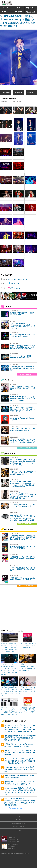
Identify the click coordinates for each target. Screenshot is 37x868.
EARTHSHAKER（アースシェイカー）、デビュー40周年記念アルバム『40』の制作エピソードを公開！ (23, 399)
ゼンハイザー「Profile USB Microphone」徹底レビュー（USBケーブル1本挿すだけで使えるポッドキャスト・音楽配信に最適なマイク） (23, 496)
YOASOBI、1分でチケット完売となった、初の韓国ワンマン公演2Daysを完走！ (22, 368)
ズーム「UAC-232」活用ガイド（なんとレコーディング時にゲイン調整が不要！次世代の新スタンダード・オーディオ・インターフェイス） (23, 462)
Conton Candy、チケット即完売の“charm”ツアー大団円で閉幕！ (21, 357)
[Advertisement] (18, 608)
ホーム (19, 816)
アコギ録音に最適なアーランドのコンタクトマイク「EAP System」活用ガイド (23, 505)
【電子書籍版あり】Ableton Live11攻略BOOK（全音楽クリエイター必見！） (23, 579)
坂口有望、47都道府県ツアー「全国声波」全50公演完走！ (22, 314)
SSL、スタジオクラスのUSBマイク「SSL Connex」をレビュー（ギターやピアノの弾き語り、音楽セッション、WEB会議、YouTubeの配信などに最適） (23, 518)
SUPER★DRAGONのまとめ (18, 279)
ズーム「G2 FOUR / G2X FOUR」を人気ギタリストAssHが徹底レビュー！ (23, 429)
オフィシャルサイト (17, 288)
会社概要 (19, 830)
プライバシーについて (19, 827)
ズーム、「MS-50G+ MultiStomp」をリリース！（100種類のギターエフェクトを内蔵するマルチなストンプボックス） (20, 761)
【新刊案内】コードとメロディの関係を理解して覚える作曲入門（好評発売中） (23, 558)
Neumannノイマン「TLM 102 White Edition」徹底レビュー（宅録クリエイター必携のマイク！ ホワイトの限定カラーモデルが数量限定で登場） (23, 484)
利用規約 (19, 820)
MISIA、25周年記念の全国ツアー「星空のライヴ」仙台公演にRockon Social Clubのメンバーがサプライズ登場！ (23, 347)
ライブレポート (16, 284)
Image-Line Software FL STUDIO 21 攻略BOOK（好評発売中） (23, 547)
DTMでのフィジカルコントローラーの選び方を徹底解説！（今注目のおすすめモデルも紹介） (19, 769)
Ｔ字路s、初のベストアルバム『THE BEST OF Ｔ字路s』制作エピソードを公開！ (23, 388)
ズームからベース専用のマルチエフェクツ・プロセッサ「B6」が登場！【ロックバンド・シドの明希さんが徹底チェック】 (23, 442)
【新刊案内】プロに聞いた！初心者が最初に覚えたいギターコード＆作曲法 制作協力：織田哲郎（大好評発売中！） (23, 537)
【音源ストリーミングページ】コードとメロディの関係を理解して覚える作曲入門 (23, 569)
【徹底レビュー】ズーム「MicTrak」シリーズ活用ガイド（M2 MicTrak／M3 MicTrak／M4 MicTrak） (23, 473)
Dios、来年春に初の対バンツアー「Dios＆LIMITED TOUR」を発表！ (23, 336)
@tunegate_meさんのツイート (19, 808)
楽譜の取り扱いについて (19, 823)
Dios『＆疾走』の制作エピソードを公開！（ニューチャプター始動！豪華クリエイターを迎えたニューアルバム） (23, 409)
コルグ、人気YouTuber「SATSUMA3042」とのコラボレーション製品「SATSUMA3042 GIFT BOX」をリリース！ (23, 326)
